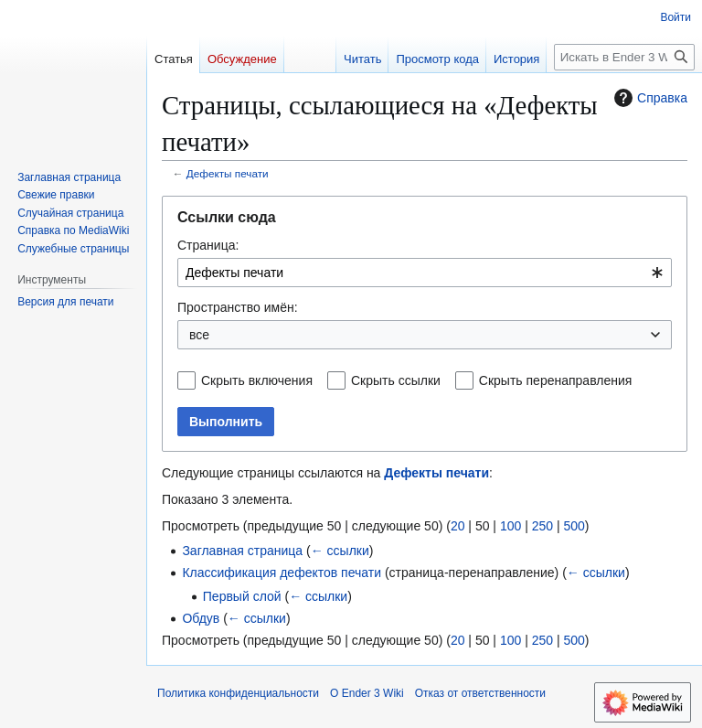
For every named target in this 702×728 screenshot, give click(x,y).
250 (542, 526)
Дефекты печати (228, 173)
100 (511, 526)
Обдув (201, 618)
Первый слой (242, 596)
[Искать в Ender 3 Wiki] (624, 57)
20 (458, 526)
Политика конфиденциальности (238, 693)
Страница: (208, 245)
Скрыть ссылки (396, 380)
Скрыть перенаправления (556, 380)
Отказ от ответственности (480, 693)
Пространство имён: (238, 307)
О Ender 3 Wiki (367, 693)
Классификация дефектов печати (282, 573)
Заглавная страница (242, 551)
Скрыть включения (257, 380)
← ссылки (340, 551)
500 (574, 526)
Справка (649, 98)
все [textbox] (199, 335)
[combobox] (425, 273)
